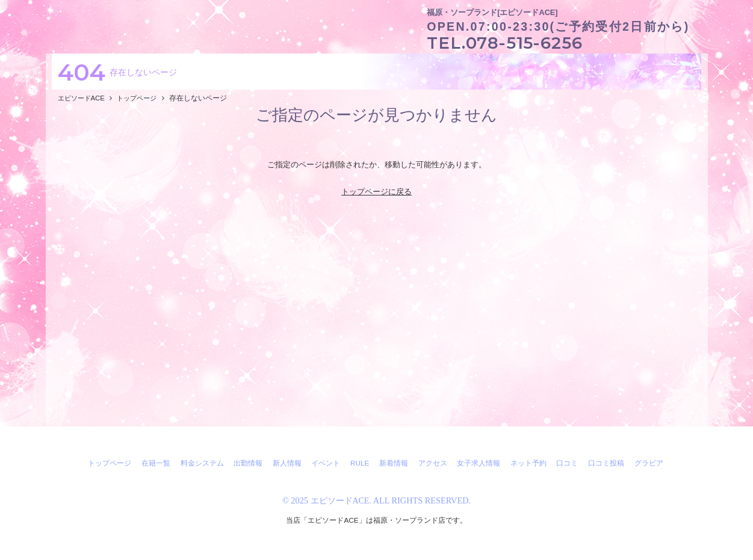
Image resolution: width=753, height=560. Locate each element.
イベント (326, 463)
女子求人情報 (479, 463)
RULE (360, 463)
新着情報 (394, 463)
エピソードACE (340, 500)
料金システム (202, 463)
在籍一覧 (156, 463)
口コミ (567, 463)
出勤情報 (248, 463)
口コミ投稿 (606, 463)
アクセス (433, 463)
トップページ (110, 463)
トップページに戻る (376, 192)
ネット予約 (528, 463)
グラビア (649, 463)
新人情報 (287, 463)
